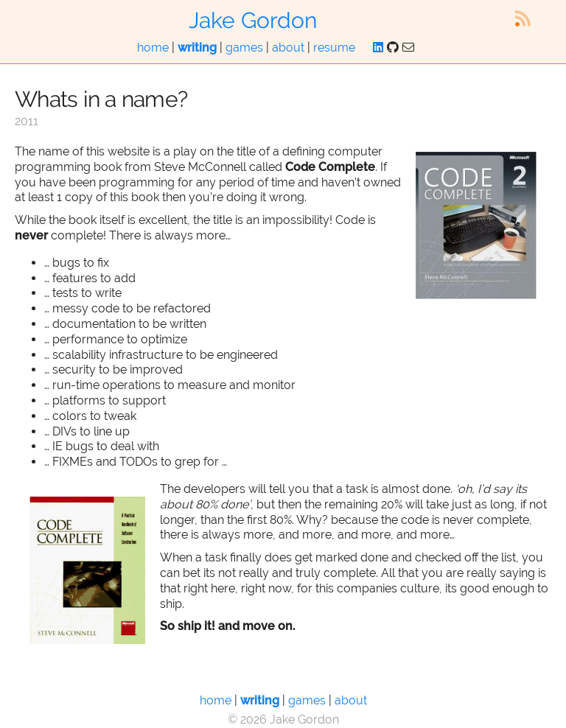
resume (334, 48)
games (244, 48)
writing (197, 48)
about (288, 48)
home (153, 48)
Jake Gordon (253, 20)
